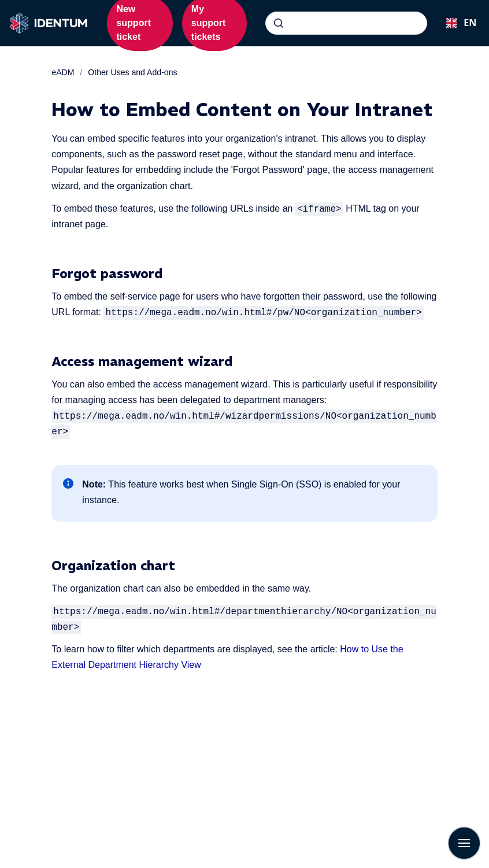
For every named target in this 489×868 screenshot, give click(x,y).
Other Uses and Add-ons (132, 72)
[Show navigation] (464, 843)
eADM (63, 72)
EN (458, 23)
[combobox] (346, 23)
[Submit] (279, 23)
